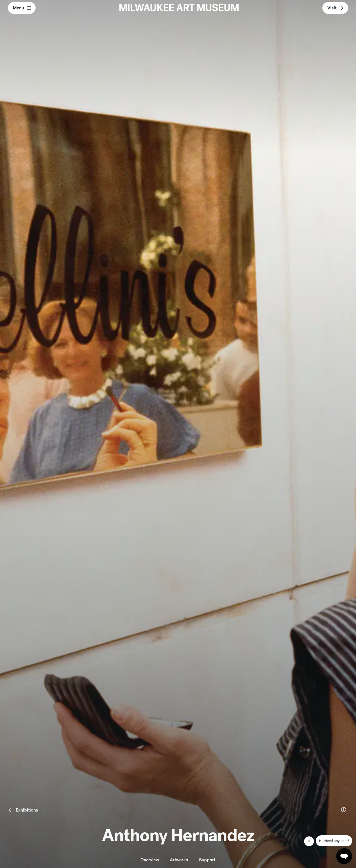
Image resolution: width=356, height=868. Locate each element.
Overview (150, 860)
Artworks (179, 860)
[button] (22, 8)
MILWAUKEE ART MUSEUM (179, 8)
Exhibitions (23, 810)
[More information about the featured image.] (344, 810)
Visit (336, 8)
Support (207, 860)
